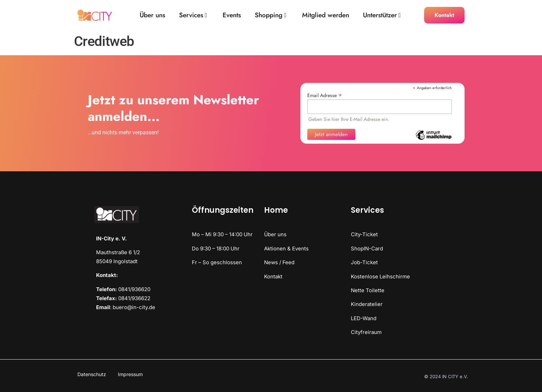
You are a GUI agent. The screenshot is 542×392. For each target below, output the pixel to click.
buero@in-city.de (134, 307)
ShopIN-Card (367, 248)
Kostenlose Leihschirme (380, 276)
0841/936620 (134, 289)
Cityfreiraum (366, 332)
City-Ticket (364, 234)
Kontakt (273, 276)
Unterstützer (382, 15)
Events (232, 15)
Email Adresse (325, 95)
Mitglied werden (326, 15)
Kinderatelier (367, 304)
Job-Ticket (364, 262)
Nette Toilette (368, 290)
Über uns (152, 15)
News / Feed (279, 262)
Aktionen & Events (286, 248)
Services (193, 15)
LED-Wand (364, 318)
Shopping (271, 15)
